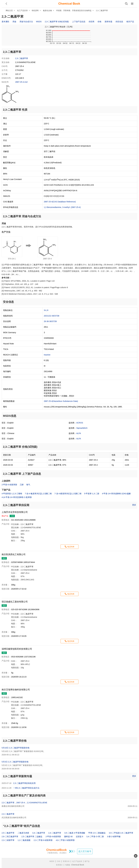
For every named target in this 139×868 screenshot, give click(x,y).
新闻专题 (108, 22)
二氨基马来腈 (23, 833)
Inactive (47, 355)
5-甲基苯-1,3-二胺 (92, 494)
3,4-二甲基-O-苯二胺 (95, 837)
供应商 (91, 22)
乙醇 (22, 485)
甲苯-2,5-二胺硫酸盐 (97, 833)
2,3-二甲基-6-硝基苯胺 (43, 840)
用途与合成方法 (26, 22)
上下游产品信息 (79, 22)
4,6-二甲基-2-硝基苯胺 (65, 840)
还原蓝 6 (80, 837)
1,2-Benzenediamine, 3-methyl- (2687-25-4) (62, 207)
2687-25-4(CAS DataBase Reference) (60, 202)
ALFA (79, 433)
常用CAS (66, 861)
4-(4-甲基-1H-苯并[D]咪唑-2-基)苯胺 (17, 497)
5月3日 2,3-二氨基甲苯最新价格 (15, 762)
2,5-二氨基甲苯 (8, 833)
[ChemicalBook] (69, 4)
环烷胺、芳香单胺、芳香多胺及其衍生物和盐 (74, 11)
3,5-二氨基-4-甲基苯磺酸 (75, 833)
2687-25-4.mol (21, 82)
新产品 (87, 861)
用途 (14, 22)
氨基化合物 (47, 11)
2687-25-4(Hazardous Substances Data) (61, 401)
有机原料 (35, 11)
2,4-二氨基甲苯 (55, 833)
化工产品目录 (22, 11)
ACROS (80, 423)
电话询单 (71, 547)
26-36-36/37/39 (50, 321)
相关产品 (130, 22)
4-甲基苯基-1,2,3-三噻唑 (12, 494)
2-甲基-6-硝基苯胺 (9, 485)
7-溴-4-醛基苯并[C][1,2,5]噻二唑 (68, 494)
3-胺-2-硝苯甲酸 (114, 837)
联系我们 (59, 865)
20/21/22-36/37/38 (52, 316)
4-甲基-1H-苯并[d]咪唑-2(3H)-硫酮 (116, 494)
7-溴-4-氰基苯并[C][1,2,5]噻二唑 (38, 494)
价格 (99, 22)
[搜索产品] (126, 4)
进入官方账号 (85, 851)
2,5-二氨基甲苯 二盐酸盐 (32, 837)
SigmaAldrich (82, 428)
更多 (134, 505)
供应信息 (119, 22)
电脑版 (68, 865)
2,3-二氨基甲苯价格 (15, 741)
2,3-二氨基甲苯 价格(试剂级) (57, 22)
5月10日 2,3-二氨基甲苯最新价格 (16, 748)
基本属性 (5, 22)
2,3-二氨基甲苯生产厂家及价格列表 (24, 796)
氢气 (28, 485)
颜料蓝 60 (68, 837)
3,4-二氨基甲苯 (39, 833)
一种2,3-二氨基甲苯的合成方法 (26, 788)
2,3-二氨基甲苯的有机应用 (24, 783)
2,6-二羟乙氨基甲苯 (10, 837)
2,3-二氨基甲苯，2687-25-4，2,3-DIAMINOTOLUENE (24, 803)
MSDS (39, 22)
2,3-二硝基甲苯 (8, 840)
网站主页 (9, 11)
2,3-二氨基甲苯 (102, 11)
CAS (59, 861)
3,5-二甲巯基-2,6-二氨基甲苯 (121, 833)
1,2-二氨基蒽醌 (24, 840)
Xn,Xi (46, 310)
